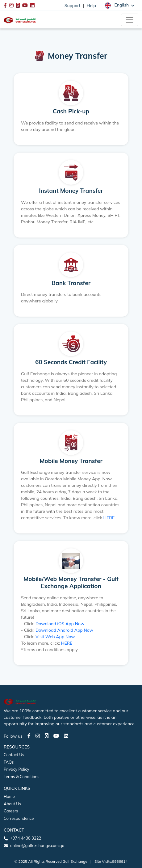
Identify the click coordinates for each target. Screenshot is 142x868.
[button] (120, 5)
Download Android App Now (64, 630)
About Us (12, 804)
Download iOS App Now (60, 624)
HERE (109, 518)
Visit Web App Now (55, 637)
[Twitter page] (47, 736)
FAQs (9, 762)
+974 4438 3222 (26, 838)
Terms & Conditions (22, 777)
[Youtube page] (56, 736)
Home (9, 796)
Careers (11, 811)
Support (73, 6)
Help (91, 6)
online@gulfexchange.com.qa (37, 845)
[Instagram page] (38, 736)
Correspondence (19, 818)
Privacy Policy (17, 769)
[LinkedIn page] (66, 736)
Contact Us (14, 755)
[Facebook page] (29, 736)
